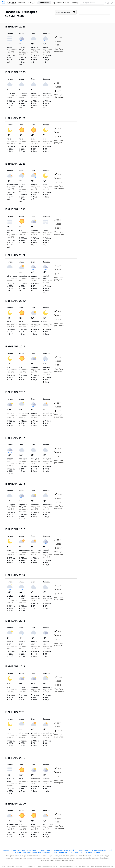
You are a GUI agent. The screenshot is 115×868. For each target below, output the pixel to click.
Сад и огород (77, 852)
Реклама (19, 867)
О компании (10, 867)
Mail (3, 867)
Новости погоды (61, 852)
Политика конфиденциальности (47, 867)
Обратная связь (84, 867)
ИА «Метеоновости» (107, 867)
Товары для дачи (93, 852)
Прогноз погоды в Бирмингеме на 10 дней (33, 852)
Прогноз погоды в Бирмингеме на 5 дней (57, 850)
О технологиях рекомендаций (68, 867)
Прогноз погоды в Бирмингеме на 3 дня (20, 850)
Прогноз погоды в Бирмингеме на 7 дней (95, 850)
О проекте (32, 867)
